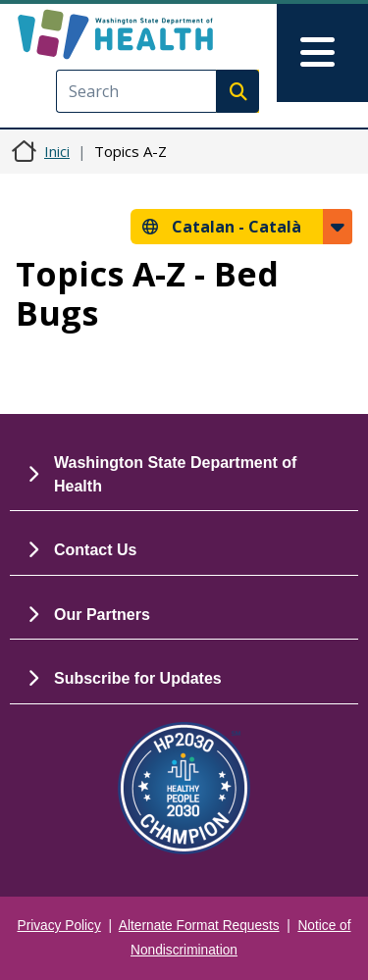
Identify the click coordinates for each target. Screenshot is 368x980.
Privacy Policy (59, 926)
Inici (57, 151)
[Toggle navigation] (322, 53)
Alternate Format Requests (199, 926)
